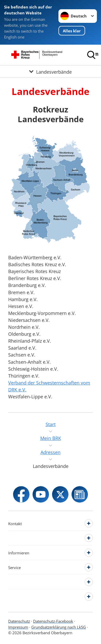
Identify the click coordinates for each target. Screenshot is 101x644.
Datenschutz (19, 621)
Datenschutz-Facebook (53, 621)
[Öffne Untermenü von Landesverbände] (50, 71)
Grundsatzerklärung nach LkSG (59, 627)
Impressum (18, 627)
